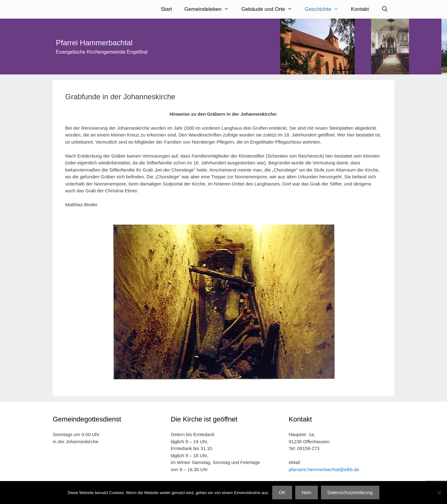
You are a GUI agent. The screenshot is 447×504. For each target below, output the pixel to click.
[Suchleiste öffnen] (385, 9)
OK (282, 492)
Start (166, 9)
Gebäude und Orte (270, 9)
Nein (307, 492)
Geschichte (325, 9)
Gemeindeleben (210, 9)
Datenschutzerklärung (350, 492)
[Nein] (439, 493)
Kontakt (360, 9)
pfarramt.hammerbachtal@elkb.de (324, 468)
